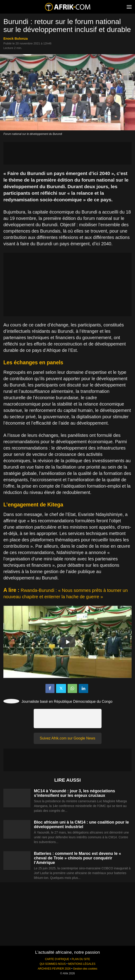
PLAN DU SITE (81, 959)
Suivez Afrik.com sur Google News (67, 738)
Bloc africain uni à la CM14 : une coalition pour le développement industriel (81, 824)
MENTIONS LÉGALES (82, 964)
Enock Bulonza (16, 38)
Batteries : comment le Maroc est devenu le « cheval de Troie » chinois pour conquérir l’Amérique (77, 858)
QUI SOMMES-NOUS (53, 964)
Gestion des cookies (85, 969)
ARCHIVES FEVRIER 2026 (54, 969)
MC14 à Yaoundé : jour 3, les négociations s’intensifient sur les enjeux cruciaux (75, 793)
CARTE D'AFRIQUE (57, 959)
